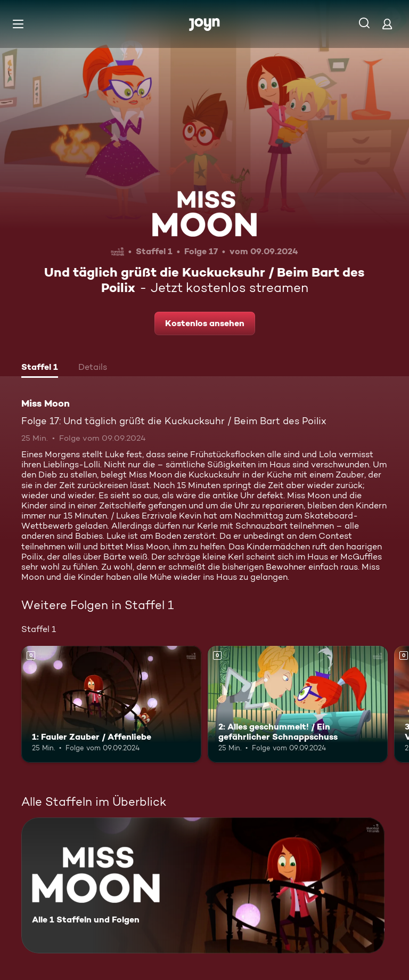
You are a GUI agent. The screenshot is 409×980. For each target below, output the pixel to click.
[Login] (387, 24)
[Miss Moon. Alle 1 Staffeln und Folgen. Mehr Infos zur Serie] (203, 885)
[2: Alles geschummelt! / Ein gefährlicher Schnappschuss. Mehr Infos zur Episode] (298, 704)
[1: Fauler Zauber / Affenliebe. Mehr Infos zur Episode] (111, 704)
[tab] (40, 368)
